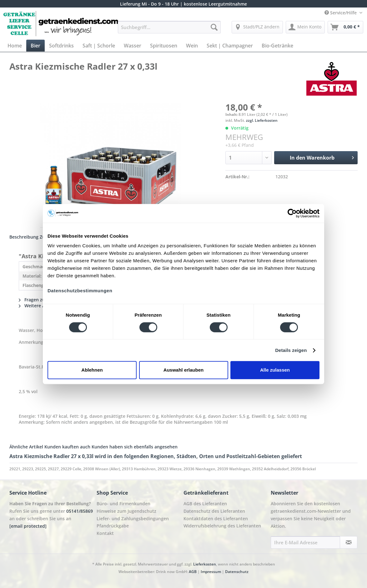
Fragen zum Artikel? (43, 300)
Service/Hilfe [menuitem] (341, 13)
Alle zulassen (275, 370)
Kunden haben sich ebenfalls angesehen (135, 447)
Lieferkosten (205, 564)
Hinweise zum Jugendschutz (126, 511)
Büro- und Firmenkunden (123, 504)
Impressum (211, 572)
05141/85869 (80, 511)
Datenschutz (237, 572)
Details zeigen (291, 350)
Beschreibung (24, 237)
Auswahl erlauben (183, 370)
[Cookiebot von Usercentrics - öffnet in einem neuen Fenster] (292, 213)
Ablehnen (92, 370)
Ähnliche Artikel (26, 447)
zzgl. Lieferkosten (262, 120)
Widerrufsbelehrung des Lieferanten (222, 526)
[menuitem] (169, 30)
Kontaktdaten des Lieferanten (216, 519)
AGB (193, 572)
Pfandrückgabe (113, 526)
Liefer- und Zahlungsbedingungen (133, 519)
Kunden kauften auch (67, 447)
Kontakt (105, 533)
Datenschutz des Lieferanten (214, 511)
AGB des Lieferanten (205, 504)
